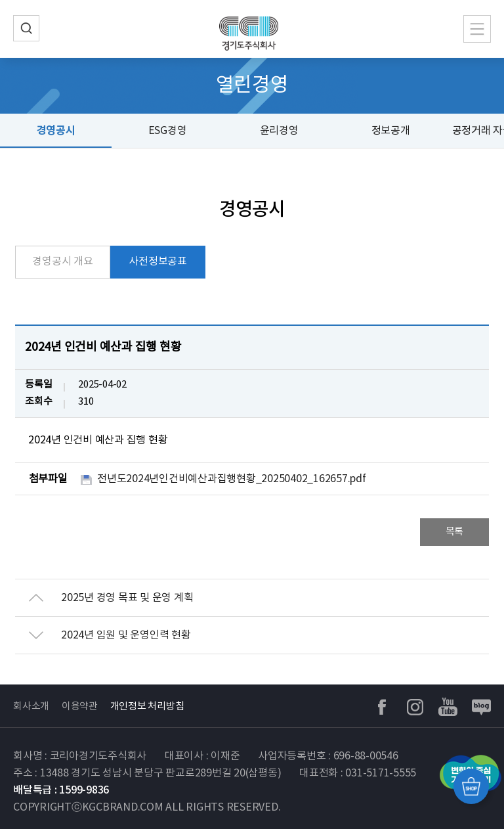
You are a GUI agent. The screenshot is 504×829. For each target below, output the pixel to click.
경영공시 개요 (62, 261)
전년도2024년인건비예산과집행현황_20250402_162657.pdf (232, 479)
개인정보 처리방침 (147, 706)
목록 (455, 532)
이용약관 (80, 706)
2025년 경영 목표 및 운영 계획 (127, 598)
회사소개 (31, 706)
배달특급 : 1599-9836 (61, 790)
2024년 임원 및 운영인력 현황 (126, 635)
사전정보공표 (158, 261)
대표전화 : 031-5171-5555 (358, 773)
